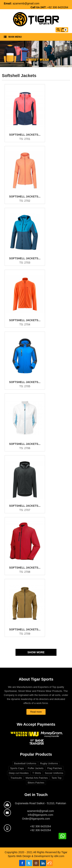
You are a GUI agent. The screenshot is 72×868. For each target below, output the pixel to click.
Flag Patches (55, 768)
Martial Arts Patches (37, 778)
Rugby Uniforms (49, 763)
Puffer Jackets (36, 768)
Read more (36, 712)
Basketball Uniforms (25, 763)
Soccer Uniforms (54, 773)
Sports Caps (17, 768)
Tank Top (56, 778)
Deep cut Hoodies (19, 773)
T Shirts (37, 773)
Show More (36, 652)
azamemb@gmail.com (26, 3)
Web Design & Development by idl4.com (40, 856)
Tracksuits (16, 778)
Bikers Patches (36, 783)
